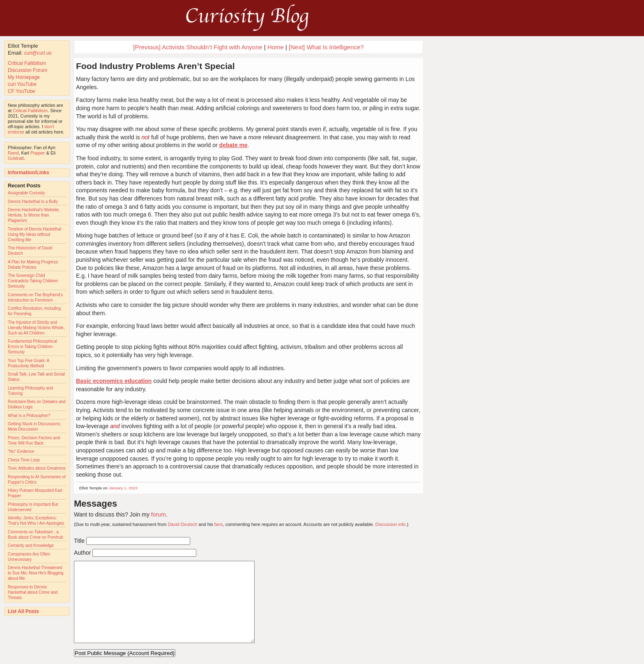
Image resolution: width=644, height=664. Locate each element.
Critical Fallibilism (27, 63)
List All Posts (23, 611)
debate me (233, 145)
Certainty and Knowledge (31, 545)
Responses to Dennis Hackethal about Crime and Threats (33, 592)
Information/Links (29, 173)
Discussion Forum (28, 70)
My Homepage (24, 77)
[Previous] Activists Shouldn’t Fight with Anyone (198, 47)
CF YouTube (21, 91)
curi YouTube (22, 84)
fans (219, 524)
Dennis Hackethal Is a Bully (33, 202)
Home (276, 47)
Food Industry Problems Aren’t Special (155, 66)
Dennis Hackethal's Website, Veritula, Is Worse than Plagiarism (34, 215)
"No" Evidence (21, 451)
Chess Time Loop (24, 460)
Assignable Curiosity (26, 193)
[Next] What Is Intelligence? (326, 47)
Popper (38, 153)
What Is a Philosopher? (29, 416)
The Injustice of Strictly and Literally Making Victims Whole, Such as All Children (36, 328)
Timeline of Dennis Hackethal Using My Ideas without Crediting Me (34, 234)
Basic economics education (114, 381)
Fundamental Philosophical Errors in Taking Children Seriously (32, 347)
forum (159, 514)
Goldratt (16, 158)
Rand (13, 153)
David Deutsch (183, 524)
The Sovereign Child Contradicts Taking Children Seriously (33, 281)
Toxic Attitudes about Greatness (37, 468)
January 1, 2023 (123, 488)
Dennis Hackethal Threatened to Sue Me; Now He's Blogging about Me (36, 573)
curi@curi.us (38, 53)
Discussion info (391, 524)
